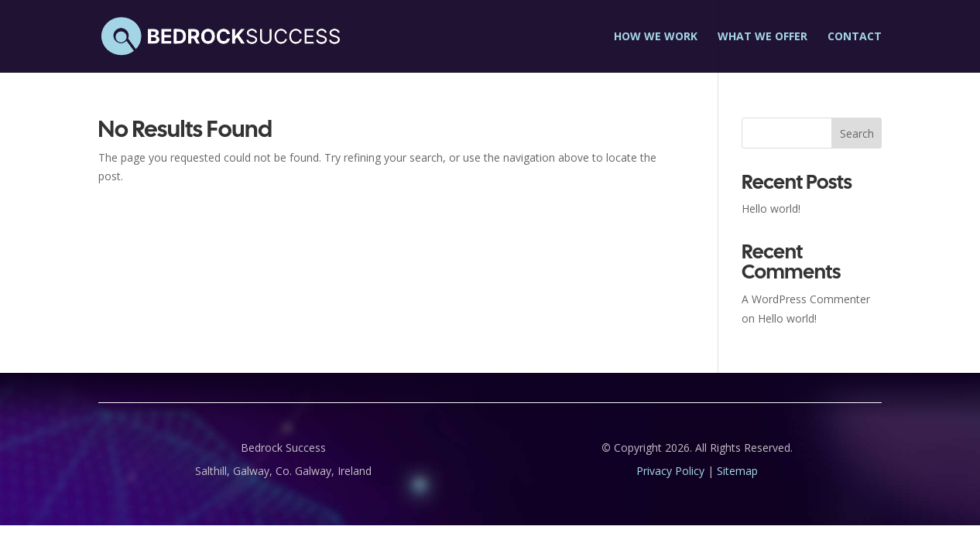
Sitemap (737, 471)
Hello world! (771, 208)
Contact (855, 37)
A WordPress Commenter (806, 299)
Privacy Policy (670, 471)
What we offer (762, 37)
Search (857, 133)
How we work (656, 37)
